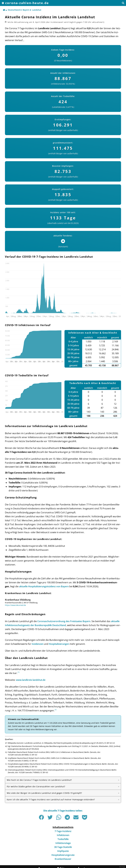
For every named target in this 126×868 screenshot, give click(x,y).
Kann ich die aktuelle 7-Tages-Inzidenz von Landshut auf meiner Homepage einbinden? (51, 800)
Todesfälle (63, 839)
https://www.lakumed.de (15, 605)
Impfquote (63, 851)
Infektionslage (63, 843)
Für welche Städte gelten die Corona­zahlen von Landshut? (36, 786)
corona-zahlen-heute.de (27, 3)
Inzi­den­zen (38, 644)
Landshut (37, 10)
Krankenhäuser (63, 859)
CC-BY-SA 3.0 (109, 743)
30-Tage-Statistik (63, 847)
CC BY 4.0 (33, 755)
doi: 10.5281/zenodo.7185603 (27, 772)
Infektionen (63, 835)
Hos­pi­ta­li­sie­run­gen (59, 644)
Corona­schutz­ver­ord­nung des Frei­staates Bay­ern (64, 621)
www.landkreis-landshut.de (31, 680)
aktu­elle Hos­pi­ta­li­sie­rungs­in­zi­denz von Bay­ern (44, 586)
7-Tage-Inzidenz (63, 831)
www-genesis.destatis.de (18, 749)
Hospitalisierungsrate (63, 855)
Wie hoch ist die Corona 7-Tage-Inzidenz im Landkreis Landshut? (39, 780)
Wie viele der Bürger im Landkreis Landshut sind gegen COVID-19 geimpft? (44, 793)
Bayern (26, 10)
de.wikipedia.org (86, 743)
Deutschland (14, 10)
